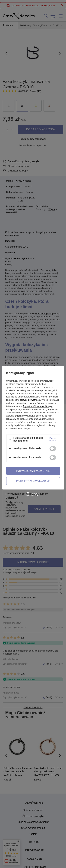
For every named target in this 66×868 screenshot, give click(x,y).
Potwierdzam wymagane (33, 481)
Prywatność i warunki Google (38, 406)
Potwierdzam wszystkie (33, 471)
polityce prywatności (30, 400)
